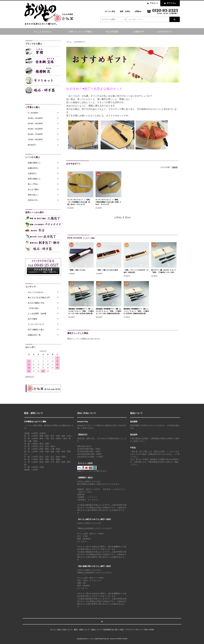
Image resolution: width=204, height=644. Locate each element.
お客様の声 (139, 32)
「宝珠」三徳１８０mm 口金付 (107, 270)
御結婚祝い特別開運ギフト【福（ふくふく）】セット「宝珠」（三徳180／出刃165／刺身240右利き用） (136, 311)
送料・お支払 (125, 11)
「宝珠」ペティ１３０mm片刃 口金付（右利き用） (136, 271)
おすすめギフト (165, 32)
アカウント (154, 3)
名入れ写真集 (112, 32)
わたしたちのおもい (43, 32)
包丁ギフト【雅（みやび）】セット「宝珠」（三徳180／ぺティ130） (164, 271)
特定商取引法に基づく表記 (113, 630)
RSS (146, 630)
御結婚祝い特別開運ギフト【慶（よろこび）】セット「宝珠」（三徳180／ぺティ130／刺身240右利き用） (109, 311)
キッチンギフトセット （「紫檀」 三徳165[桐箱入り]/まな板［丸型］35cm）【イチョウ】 (108, 202)
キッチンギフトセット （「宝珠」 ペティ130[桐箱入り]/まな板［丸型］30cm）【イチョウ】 (80, 202)
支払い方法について (65, 630)
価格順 (175, 167)
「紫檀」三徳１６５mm (77, 270)
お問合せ (138, 11)
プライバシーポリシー (134, 630)
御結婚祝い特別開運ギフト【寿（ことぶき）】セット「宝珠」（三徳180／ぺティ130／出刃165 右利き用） (81, 311)
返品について (96, 630)
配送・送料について (82, 630)
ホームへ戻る (110, 11)
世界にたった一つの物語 (80, 32)
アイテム (169, 3)
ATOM (151, 630)
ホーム (69, 42)
